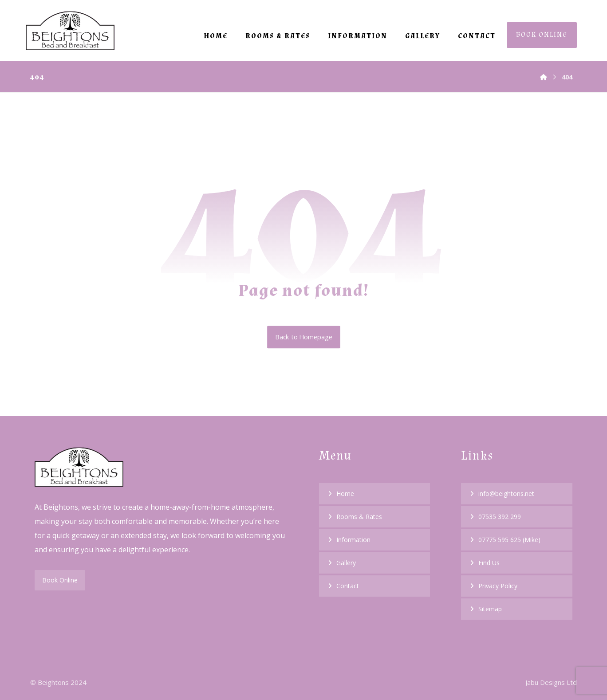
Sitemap (490, 609)
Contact (348, 586)
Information (353, 540)
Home (345, 494)
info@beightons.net (506, 494)
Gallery (346, 563)
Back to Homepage (304, 338)
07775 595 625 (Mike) (509, 540)
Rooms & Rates (359, 517)
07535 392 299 (500, 517)
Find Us (489, 563)
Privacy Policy (498, 586)
